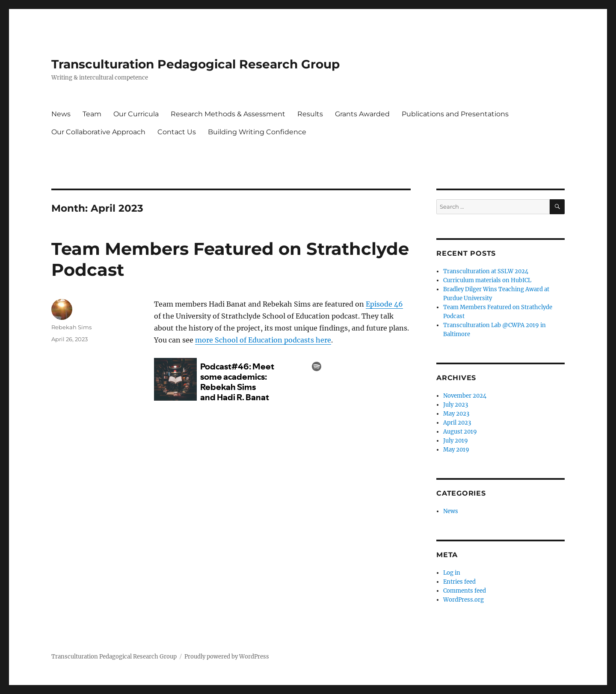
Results (310, 114)
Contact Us (177, 132)
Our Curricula (136, 114)
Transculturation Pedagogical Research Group (195, 64)
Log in (452, 573)
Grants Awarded (362, 114)
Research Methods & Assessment (228, 114)
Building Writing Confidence (257, 132)
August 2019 (460, 432)
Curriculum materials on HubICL (487, 280)
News (61, 114)
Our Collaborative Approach (98, 132)
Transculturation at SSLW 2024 (486, 271)
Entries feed (459, 582)
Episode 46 (384, 304)
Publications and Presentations (455, 114)
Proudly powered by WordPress (227, 657)
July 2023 (456, 405)
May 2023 (456, 414)
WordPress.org (463, 600)
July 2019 (456, 441)
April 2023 (457, 423)
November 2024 (465, 396)
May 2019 (456, 450)
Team (92, 114)
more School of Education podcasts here (263, 340)
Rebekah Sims (71, 327)
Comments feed (465, 591)
